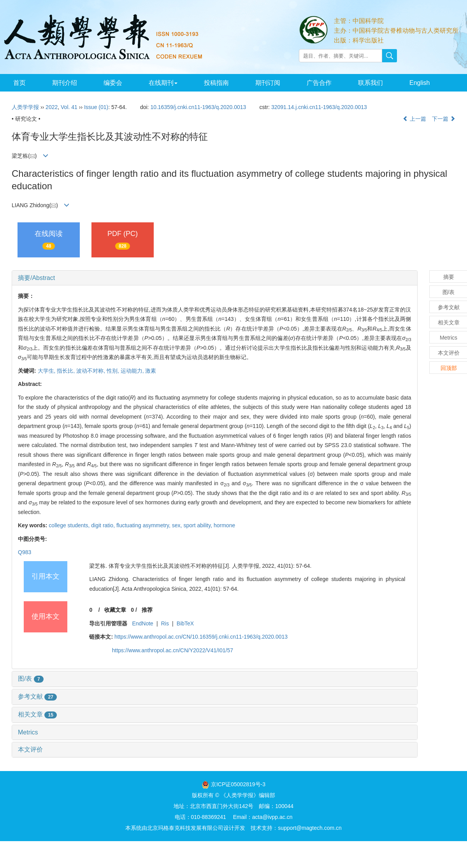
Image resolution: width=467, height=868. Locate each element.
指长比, (67, 371)
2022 (52, 107)
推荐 (147, 610)
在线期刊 (163, 83)
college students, (70, 525)
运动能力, (133, 371)
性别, (114, 371)
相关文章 (37, 714)
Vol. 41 (69, 107)
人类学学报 (25, 107)
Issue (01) (96, 107)
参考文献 (37, 696)
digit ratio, (104, 525)
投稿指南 (216, 83)
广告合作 (319, 83)
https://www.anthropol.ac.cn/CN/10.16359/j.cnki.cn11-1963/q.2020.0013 (201, 637)
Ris (165, 623)
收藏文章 (115, 610)
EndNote (142, 623)
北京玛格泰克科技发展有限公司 (185, 828)
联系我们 (370, 83)
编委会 (113, 83)
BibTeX (185, 623)
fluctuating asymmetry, (144, 525)
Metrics (28, 732)
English (420, 83)
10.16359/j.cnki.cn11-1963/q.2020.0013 (198, 107)
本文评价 (30, 749)
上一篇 (414, 119)
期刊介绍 (65, 83)
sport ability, (198, 525)
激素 (151, 371)
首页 (19, 83)
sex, (178, 525)
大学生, (47, 371)
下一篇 (444, 119)
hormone (224, 525)
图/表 (31, 679)
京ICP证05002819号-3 (238, 784)
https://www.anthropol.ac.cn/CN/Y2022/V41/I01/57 (173, 650)
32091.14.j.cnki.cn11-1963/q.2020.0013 (319, 107)
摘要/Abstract (36, 278)
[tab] (215, 278)
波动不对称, (91, 371)
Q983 (25, 552)
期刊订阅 (268, 83)
